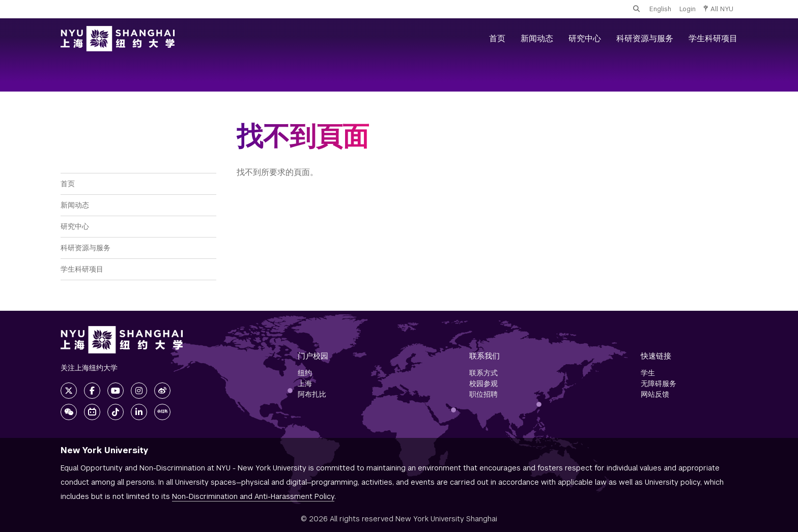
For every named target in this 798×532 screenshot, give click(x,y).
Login (688, 9)
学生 (648, 373)
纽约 (305, 373)
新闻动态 (537, 38)
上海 (305, 383)
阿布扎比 (312, 394)
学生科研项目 (713, 38)
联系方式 (483, 373)
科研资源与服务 (645, 38)
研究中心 (585, 38)
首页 (497, 38)
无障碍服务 (659, 383)
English (660, 9)
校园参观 (483, 383)
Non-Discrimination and (253, 496)
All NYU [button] (719, 9)
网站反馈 (655, 394)
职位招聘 (483, 394)
